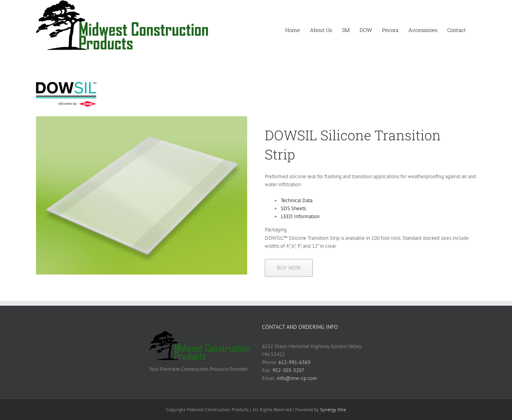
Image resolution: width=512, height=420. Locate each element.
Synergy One (333, 409)
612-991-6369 (294, 362)
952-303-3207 (288, 370)
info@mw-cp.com (297, 378)
